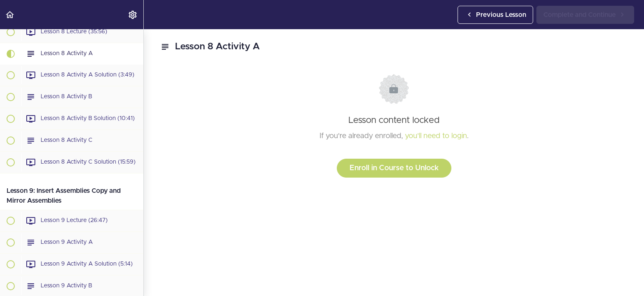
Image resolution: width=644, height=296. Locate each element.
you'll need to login (436, 136)
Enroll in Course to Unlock (394, 168)
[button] (10, 15)
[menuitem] (133, 15)
